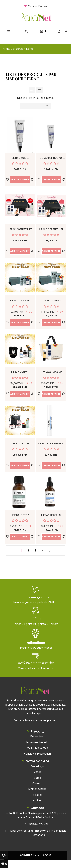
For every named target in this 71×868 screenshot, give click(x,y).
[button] (26, 31)
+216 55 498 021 (39, 824)
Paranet (46, 855)
